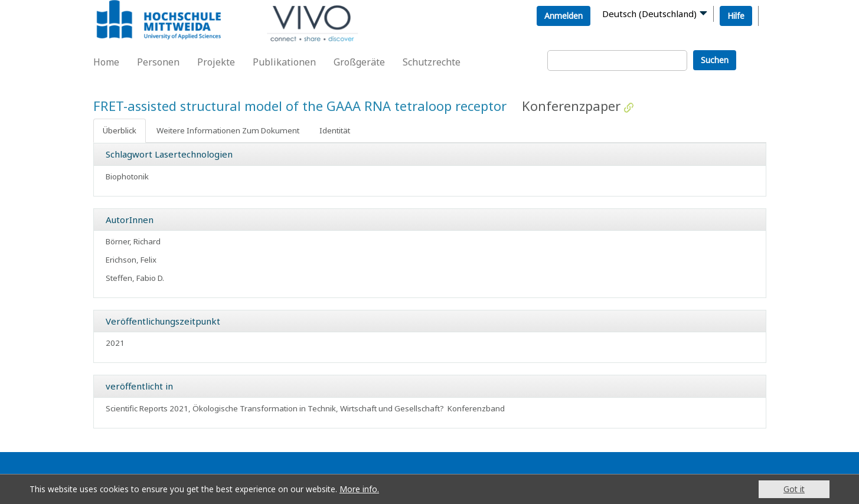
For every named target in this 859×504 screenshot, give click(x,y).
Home (106, 62)
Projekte (216, 62)
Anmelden (564, 16)
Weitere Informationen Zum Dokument (228, 130)
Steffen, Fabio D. (135, 278)
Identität (335, 130)
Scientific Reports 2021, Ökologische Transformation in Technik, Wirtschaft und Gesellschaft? (275, 408)
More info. (359, 490)
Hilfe (736, 16)
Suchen (715, 60)
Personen (158, 62)
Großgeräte (359, 62)
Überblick (120, 130)
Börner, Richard (133, 241)
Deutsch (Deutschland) (649, 14)
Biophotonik (127, 176)
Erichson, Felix (131, 260)
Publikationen (284, 62)
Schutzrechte (432, 62)
